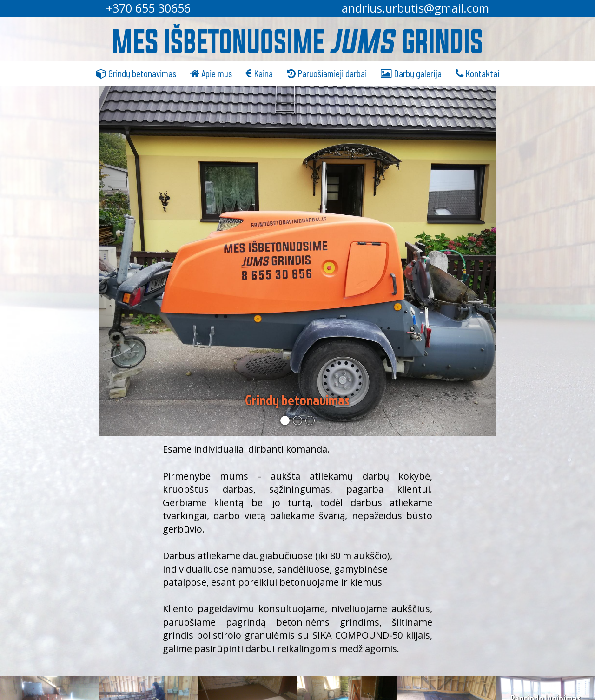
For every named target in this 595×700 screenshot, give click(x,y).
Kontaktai (477, 73)
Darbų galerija (411, 73)
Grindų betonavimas (136, 73)
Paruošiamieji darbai (327, 73)
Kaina (259, 73)
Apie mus (211, 73)
